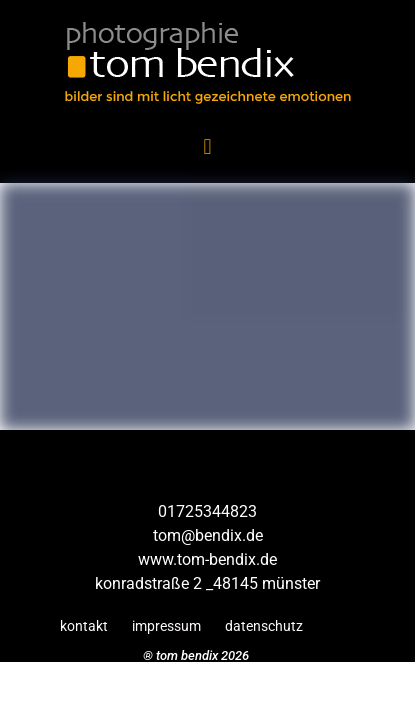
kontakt (84, 626)
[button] (207, 146)
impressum (166, 626)
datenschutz (264, 626)
